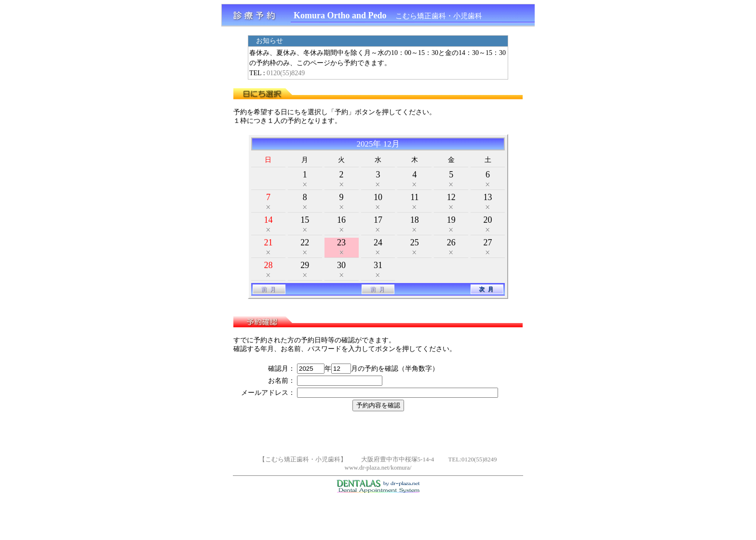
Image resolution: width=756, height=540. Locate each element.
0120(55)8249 (286, 73)
